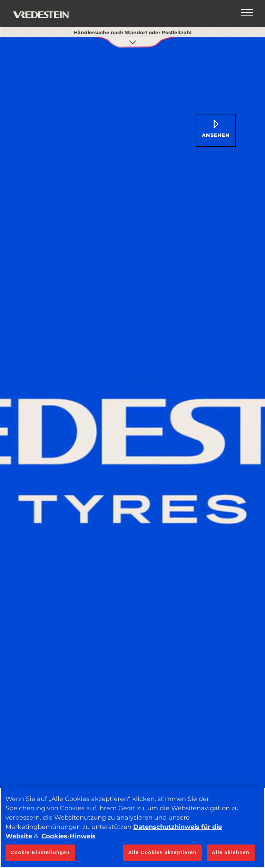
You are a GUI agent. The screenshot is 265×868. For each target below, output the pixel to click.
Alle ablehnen (231, 852)
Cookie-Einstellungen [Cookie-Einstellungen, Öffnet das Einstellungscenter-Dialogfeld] (40, 852)
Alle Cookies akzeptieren (162, 852)
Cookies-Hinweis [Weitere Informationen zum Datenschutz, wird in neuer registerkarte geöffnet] (68, 836)
